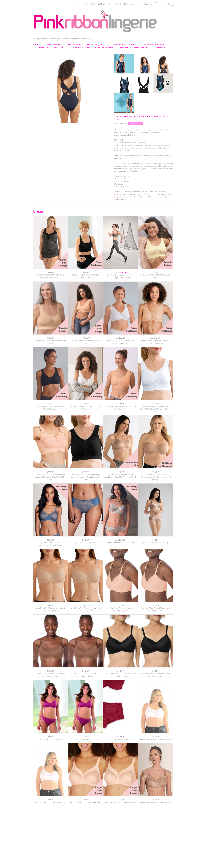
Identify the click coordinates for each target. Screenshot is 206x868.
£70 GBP (155, 404)
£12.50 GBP (85, 737)
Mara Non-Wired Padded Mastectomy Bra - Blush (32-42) (120, 609)
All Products (159, 48)
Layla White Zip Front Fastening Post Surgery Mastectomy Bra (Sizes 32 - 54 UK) (155, 409)
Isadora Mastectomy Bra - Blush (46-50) (120, 802)
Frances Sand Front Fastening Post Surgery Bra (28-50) (155, 342)
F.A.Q (118, 4)
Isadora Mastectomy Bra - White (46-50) (50, 802)
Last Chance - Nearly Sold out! (133, 48)
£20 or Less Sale (54, 45)
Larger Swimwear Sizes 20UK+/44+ (129, 197)
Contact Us (136, 4)
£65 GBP (50, 272)
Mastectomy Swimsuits (146, 194)
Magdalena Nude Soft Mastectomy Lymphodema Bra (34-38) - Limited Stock (120, 476)
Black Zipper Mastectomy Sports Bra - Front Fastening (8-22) (85, 276)
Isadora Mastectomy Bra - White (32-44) (155, 739)
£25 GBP (155, 272)
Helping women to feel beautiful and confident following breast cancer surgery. (63, 39)
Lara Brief (85, 739)
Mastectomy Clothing (98, 45)
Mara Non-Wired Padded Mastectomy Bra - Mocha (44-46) (85, 675)
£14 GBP (155, 540)
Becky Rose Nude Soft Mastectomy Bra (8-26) (50, 342)
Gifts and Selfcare (104, 48)
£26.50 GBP (120, 338)
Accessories (60, 48)
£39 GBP (155, 472)
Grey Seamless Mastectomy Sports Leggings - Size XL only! (120, 276)
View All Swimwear (151, 197)
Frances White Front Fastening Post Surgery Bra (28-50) (120, 342)
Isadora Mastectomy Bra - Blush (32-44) (85, 802)
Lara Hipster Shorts (120, 739)
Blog (126, 4)
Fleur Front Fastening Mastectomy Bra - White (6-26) (85, 408)
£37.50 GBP (85, 404)
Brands (36, 45)
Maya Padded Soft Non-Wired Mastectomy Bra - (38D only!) (50, 544)
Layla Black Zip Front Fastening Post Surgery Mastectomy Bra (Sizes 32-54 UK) (85, 477)
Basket (148, 4)
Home (77, 4)
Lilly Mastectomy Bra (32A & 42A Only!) (120, 543)
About (85, 4)
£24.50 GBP (120, 540)
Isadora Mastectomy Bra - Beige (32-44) (155, 802)
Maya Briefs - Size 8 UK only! (85, 543)
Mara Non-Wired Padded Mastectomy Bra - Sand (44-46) (85, 609)
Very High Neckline (164, 194)
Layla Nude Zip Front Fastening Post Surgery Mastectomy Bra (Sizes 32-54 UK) (50, 477)
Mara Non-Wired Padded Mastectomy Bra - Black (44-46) (155, 675)
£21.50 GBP (85, 338)
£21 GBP (85, 540)
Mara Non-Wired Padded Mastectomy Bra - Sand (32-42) (50, 609)
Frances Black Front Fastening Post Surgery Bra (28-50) (50, 408)
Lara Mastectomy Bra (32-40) (50, 739)
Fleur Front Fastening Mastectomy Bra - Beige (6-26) (120, 408)
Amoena (118, 194)
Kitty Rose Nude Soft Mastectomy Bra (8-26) (85, 342)
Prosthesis (43, 48)
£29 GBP (50, 606)
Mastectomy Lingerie (124, 45)
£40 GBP (85, 272)
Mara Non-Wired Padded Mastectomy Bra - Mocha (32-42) (50, 675)
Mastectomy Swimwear (152, 45)
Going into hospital (80, 48)
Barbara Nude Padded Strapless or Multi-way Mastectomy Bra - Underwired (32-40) (155, 477)
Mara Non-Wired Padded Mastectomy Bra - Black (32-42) (120, 675)
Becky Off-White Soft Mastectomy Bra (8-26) (155, 276)
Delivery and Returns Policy (102, 4)
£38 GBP (120, 472)
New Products (74, 45)
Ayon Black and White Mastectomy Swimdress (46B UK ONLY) (50, 276)
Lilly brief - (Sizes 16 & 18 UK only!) (155, 543)
